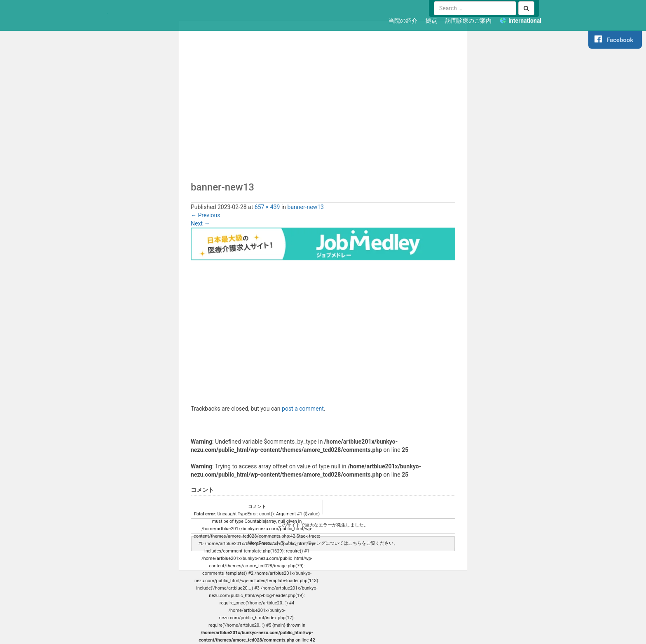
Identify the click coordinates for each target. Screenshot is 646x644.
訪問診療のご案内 (468, 21)
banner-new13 (306, 207)
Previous (205, 215)
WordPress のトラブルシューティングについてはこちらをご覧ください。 (323, 543)
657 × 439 (267, 207)
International (525, 21)
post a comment (303, 409)
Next (200, 223)
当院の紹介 (403, 21)
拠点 (431, 21)
